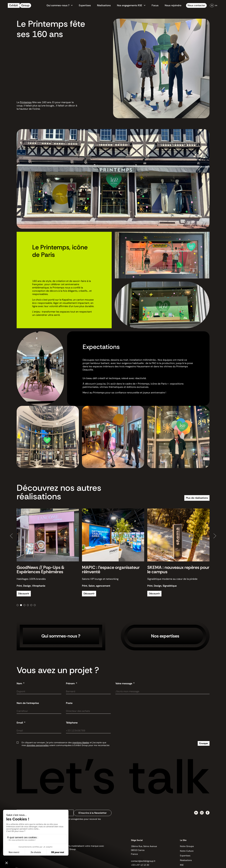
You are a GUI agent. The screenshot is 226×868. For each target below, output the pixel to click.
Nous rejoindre (173, 5)
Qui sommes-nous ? (60, 5)
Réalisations (104, 5)
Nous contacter (196, 5)
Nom (20, 684)
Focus (155, 5)
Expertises (85, 5)
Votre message (124, 684)
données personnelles (38, 745)
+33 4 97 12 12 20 (140, 865)
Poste (69, 703)
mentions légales (81, 742)
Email (20, 723)
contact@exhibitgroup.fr (143, 861)
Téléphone (72, 723)
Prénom (71, 684)
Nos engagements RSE (131, 5)
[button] (11, 536)
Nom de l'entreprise (28, 703)
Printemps (26, 102)
